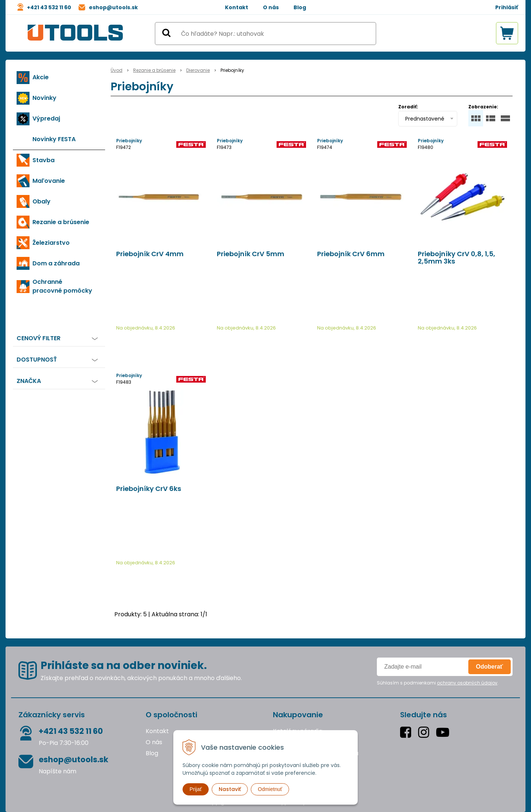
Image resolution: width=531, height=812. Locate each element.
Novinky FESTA (54, 139)
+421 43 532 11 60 (49, 7)
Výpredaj (46, 119)
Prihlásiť (507, 7)
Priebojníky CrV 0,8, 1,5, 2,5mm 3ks (457, 258)
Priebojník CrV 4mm (150, 254)
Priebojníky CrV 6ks (149, 489)
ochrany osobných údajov (467, 683)
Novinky (44, 98)
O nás (271, 7)
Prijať (196, 789)
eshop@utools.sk (113, 7)
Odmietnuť (270, 789)
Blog (300, 7)
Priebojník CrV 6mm (351, 254)
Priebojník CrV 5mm (251, 254)
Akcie (41, 77)
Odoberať (490, 667)
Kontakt (237, 7)
